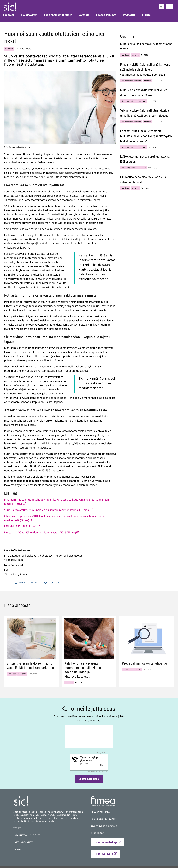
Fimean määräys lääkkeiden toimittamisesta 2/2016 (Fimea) (42, 532)
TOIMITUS (18, 828)
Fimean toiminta (129, 101)
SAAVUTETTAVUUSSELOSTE (27, 835)
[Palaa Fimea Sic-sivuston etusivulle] (10, 7)
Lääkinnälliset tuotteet (131, 81)
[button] (170, 7)
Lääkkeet (9, 49)
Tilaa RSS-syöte (107, 854)
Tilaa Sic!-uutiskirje (106, 842)
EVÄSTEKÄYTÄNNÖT (23, 842)
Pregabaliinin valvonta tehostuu (144, 663)
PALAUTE (18, 849)
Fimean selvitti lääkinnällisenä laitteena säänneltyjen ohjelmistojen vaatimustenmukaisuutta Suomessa (145, 70)
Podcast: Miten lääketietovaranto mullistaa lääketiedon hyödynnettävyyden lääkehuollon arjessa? (146, 136)
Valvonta (136, 55)
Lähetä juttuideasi (89, 779)
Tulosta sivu (52, 583)
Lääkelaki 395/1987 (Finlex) (22, 526)
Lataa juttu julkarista (28, 583)
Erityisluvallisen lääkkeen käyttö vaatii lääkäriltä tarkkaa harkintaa (30, 666)
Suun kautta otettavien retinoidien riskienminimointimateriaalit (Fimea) (49, 510)
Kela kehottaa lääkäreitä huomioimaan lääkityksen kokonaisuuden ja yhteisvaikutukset (83, 670)
